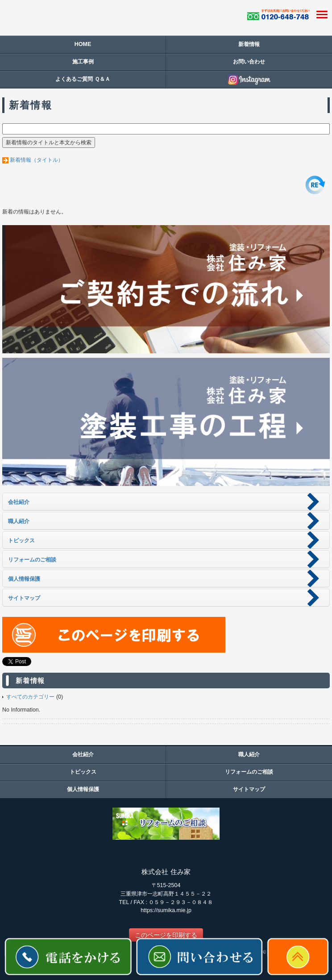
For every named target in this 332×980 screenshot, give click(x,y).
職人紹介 (249, 754)
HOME (83, 44)
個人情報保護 (83, 789)
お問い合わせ (249, 62)
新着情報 (249, 44)
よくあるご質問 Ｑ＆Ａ (83, 79)
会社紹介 (83, 754)
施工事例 (83, 62)
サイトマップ (249, 789)
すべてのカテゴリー (30, 697)
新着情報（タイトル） (37, 160)
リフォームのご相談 (249, 772)
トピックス (83, 772)
